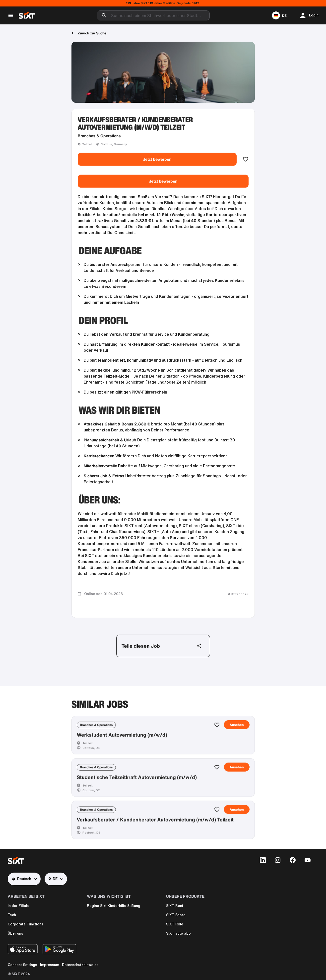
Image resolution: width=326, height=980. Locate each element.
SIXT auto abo (178, 933)
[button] (279, 15)
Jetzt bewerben (157, 173)
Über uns (15, 933)
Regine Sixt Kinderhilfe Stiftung (114, 906)
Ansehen (237, 753)
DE (53, 879)
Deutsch (21, 879)
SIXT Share (176, 915)
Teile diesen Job (162, 660)
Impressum (50, 965)
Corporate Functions (26, 924)
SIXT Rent (175, 906)
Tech (12, 915)
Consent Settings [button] (22, 965)
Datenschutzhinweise (80, 965)
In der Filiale (19, 906)
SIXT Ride (175, 924)
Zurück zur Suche (89, 33)
